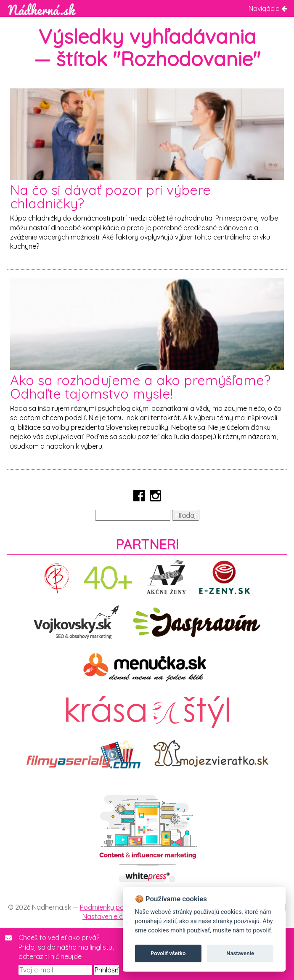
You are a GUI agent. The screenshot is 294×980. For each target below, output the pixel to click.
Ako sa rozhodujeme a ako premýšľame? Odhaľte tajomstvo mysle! (140, 387)
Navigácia (268, 8)
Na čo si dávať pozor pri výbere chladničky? (110, 197)
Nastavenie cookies (113, 916)
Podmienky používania (115, 907)
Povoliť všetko (168, 953)
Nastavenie (240, 953)
